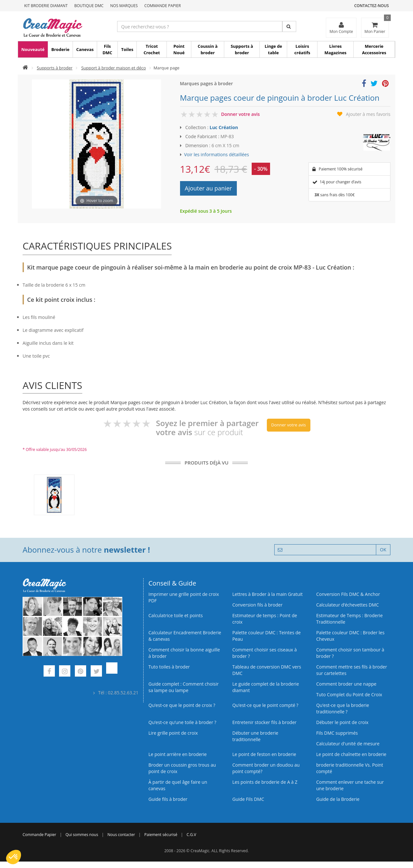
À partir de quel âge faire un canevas (178, 785)
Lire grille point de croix (173, 733)
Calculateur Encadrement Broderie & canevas (185, 636)
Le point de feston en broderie (264, 754)
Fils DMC (107, 49)
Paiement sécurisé (161, 835)
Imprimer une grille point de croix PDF (184, 597)
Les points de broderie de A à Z (265, 782)
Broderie (60, 49)
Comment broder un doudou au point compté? (266, 768)
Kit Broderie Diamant (46, 6)
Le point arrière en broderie (178, 754)
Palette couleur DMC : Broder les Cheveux (350, 636)
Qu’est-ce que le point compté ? (265, 705)
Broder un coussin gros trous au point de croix (182, 768)
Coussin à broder (208, 49)
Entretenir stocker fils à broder (264, 722)
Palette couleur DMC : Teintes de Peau (267, 636)
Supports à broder (242, 49)
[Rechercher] (289, 26)
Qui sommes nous (82, 835)
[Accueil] (25, 68)
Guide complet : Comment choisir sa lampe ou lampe (184, 687)
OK (383, 550)
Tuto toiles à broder (169, 667)
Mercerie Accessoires (374, 49)
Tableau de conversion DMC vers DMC (267, 670)
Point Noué (179, 49)
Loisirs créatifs (302, 49)
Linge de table (273, 49)
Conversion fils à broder (257, 605)
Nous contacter (121, 835)
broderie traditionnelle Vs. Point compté (350, 768)
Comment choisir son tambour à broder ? (350, 653)
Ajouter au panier (208, 188)
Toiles (127, 49)
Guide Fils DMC (248, 799)
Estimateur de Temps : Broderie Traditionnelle (349, 619)
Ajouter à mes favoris (368, 114)
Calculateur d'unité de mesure (348, 744)
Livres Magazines (336, 49)
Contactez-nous (372, 6)
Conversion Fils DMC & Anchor (348, 594)
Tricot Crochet (152, 49)
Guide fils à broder (168, 799)
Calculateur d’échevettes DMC (348, 605)
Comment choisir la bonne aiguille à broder (184, 653)
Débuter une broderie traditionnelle (255, 736)
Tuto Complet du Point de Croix (349, 694)
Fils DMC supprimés (337, 733)
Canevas (85, 49)
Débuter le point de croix (342, 722)
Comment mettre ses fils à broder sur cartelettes (352, 670)
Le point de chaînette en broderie (351, 754)
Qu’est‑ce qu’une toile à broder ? (182, 722)
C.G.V (191, 835)
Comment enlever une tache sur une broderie (350, 785)
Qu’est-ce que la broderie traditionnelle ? (343, 708)
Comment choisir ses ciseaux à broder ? (265, 653)
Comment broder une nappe (346, 684)
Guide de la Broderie (338, 799)
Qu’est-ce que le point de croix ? (182, 705)
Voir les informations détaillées (217, 154)
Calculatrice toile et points (176, 615)
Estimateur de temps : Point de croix (265, 619)
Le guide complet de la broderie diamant (266, 687)
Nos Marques (124, 6)
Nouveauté (33, 49)
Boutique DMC (89, 6)
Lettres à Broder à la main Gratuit (267, 594)
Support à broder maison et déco (114, 68)
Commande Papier (162, 6)
